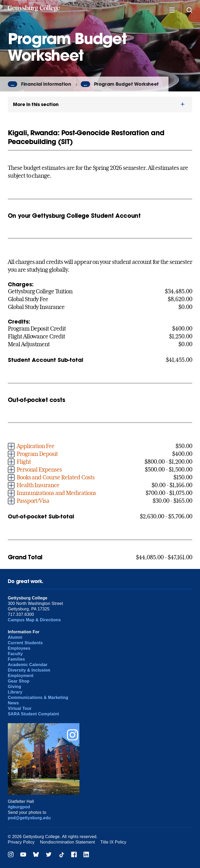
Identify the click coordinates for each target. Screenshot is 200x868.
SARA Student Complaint (33, 714)
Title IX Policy (113, 842)
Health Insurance (38, 485)
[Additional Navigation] (172, 10)
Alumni (15, 637)
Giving (14, 687)
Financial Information (46, 84)
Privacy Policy (21, 842)
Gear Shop (19, 681)
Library (15, 692)
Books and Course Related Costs (56, 477)
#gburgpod (19, 807)
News (13, 703)
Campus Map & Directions (34, 620)
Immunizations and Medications (56, 493)
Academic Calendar (28, 665)
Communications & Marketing (38, 697)
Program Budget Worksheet (127, 84)
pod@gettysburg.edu (29, 818)
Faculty (15, 654)
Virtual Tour (20, 708)
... (12, 84)
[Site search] (189, 10)
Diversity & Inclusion (29, 670)
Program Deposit (37, 454)
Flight (24, 462)
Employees (19, 648)
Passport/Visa (33, 501)
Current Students (25, 643)
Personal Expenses (39, 469)
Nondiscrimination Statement (68, 842)
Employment (21, 676)
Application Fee (36, 446)
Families (16, 659)
